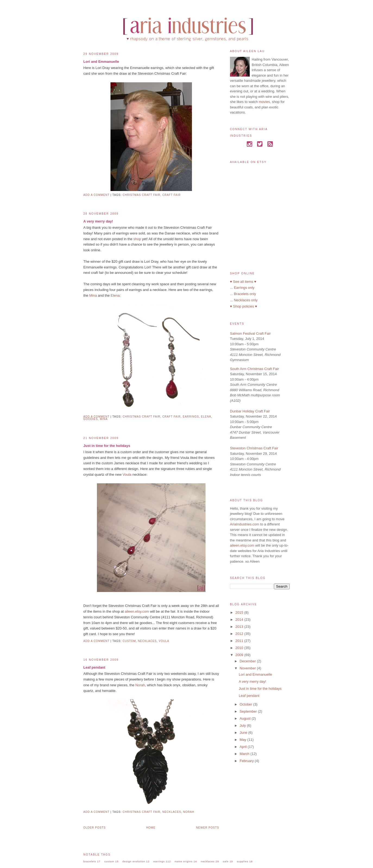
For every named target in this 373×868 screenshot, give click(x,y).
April (244, 747)
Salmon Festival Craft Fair (250, 333)
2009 (240, 655)
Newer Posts (208, 828)
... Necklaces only (244, 300)
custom (129, 641)
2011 (240, 641)
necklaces (147, 641)
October (246, 704)
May (244, 740)
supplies (242, 861)
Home (151, 828)
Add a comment (96, 195)
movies (264, 102)
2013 (240, 627)
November (248, 668)
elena (206, 417)
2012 (240, 634)
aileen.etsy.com (137, 611)
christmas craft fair (142, 195)
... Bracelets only (243, 294)
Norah (140, 685)
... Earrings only (242, 288)
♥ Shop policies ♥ (244, 306)
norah (189, 812)
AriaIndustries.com (245, 524)
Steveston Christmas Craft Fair (254, 448)
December (248, 661)
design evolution (134, 861)
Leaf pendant (94, 667)
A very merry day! (98, 221)
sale (226, 861)
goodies (91, 419)
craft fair (172, 195)
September (249, 711)
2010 (240, 648)
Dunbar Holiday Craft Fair (250, 411)
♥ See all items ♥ (243, 282)
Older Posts (94, 828)
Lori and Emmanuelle (101, 62)
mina (104, 419)
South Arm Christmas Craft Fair (255, 369)
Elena (115, 295)
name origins (184, 861)
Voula (127, 474)
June (244, 733)
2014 (240, 620)
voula (164, 641)
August (246, 718)
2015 (240, 612)
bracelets (90, 861)
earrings (191, 417)
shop (137, 239)
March (245, 754)
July (243, 726)
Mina (93, 295)
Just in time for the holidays (107, 446)
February (247, 761)
